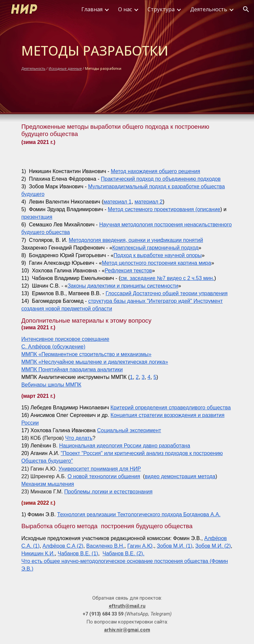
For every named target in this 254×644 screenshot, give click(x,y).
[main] (127, 56)
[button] (246, 9)
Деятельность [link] (209, 9)
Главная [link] (92, 9)
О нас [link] (125, 9)
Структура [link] (161, 9)
